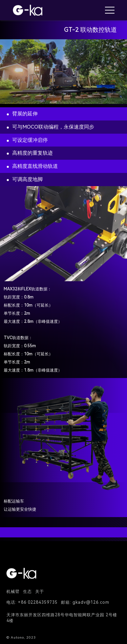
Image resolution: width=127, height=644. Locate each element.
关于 (40, 592)
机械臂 (13, 592)
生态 (27, 592)
